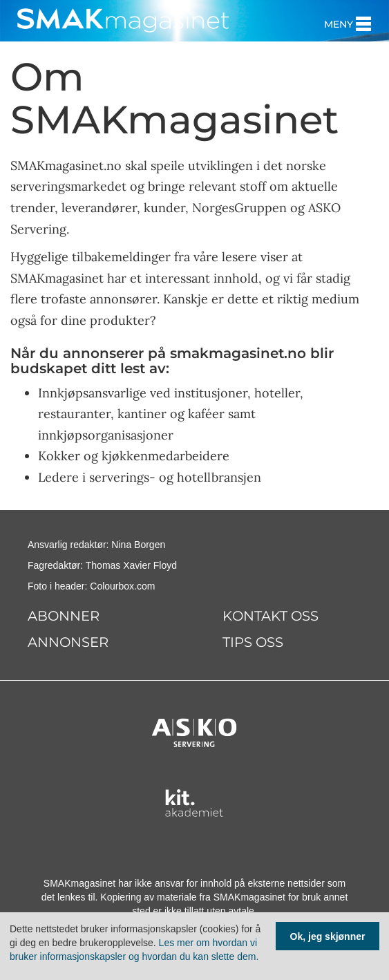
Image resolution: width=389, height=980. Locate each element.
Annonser (68, 642)
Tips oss (253, 642)
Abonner (64, 616)
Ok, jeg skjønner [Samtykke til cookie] (328, 936)
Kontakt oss (271, 616)
